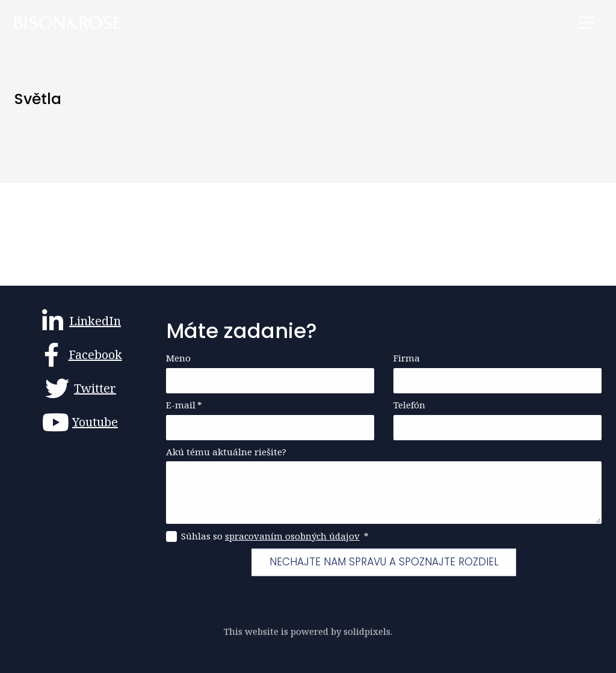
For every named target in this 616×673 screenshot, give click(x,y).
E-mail (184, 405)
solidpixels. (368, 635)
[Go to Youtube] (81, 422)
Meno (178, 358)
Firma (407, 358)
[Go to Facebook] (81, 355)
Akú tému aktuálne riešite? (226, 452)
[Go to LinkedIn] (81, 321)
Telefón (409, 405)
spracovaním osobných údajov (292, 536)
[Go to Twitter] (81, 389)
